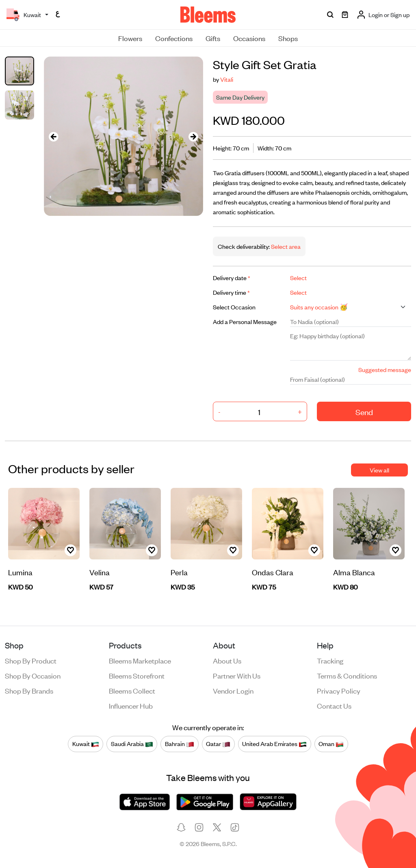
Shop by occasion (33, 675)
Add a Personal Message (245, 321)
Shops (288, 38)
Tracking (330, 660)
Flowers (130, 38)
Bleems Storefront (137, 675)
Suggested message (385, 369)
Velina (100, 572)
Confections (174, 38)
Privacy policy (339, 690)
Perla (179, 572)
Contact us (334, 705)
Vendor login (233, 690)
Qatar (218, 744)
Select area (285, 246)
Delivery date (232, 277)
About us (227, 660)
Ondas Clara (273, 572)
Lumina (20, 572)
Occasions (249, 38)
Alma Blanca (354, 572)
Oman (331, 744)
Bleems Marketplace (140, 660)
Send (364, 412)
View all (379, 470)
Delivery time (231, 292)
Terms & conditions (347, 675)
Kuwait (86, 744)
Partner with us (237, 675)
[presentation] (54, 136)
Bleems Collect (132, 690)
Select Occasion (234, 307)
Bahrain (180, 744)
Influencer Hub (131, 705)
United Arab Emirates (274, 744)
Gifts (213, 38)
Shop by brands (29, 690)
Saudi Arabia (132, 744)
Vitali (227, 79)
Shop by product (31, 660)
